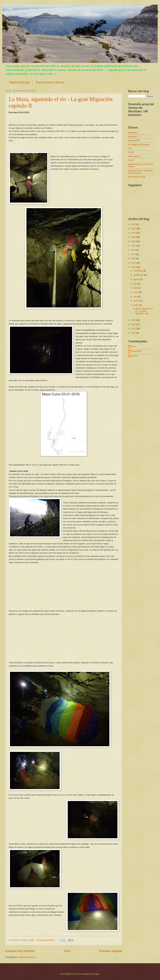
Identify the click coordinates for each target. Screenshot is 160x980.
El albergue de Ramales (139, 144)
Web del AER (134, 140)
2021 (134, 246)
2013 (134, 329)
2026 (134, 224)
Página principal (19, 82)
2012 (134, 333)
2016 (134, 267)
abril (136, 296)
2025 (134, 229)
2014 (134, 324)
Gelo (133, 346)
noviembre (139, 271)
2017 (134, 263)
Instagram (133, 133)
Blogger (96, 974)
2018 (134, 258)
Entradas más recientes (20, 951)
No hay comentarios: (46, 940)
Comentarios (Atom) (27, 957)
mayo (136, 292)
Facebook (133, 137)
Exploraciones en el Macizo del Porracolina (140, 172)
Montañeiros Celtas (137, 177)
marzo (137, 301)
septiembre (139, 275)
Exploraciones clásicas (50, 82)
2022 (134, 241)
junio (136, 288)
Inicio (67, 951)
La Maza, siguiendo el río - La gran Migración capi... (143, 311)
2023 (134, 237)
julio (136, 284)
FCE (130, 148)
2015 (134, 320)
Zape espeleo (134, 156)
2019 (134, 254)
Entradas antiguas (111, 951)
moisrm (135, 356)
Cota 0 (131, 160)
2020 (134, 250)
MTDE (131, 152)
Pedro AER (136, 351)
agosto (137, 279)
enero (136, 305)
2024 (134, 233)
